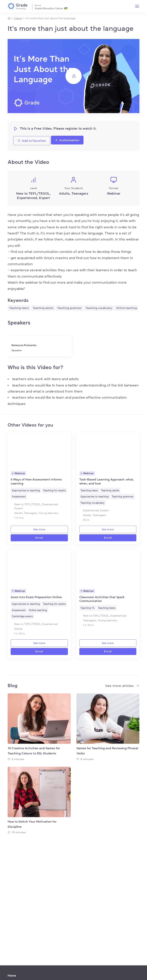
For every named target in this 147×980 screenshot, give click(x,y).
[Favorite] (66, 436)
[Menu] (137, 6)
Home (12, 975)
